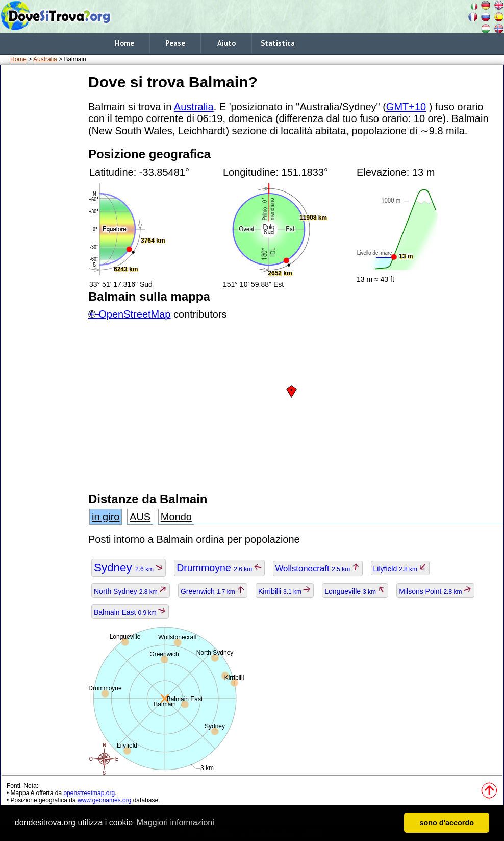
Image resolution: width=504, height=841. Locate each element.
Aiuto (226, 43)
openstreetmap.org (89, 793)
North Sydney (131, 591)
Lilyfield (400, 569)
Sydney (129, 568)
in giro (106, 517)
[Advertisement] (42, 224)
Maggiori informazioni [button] (175, 822)
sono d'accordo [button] (447, 823)
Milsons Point (435, 591)
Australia (45, 59)
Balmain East (130, 612)
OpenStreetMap (134, 314)
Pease (175, 43)
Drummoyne (219, 568)
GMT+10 (406, 107)
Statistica (278, 43)
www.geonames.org (104, 800)
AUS (140, 517)
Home (124, 43)
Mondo (176, 517)
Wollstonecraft (318, 569)
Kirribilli (285, 591)
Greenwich (213, 591)
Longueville (355, 591)
